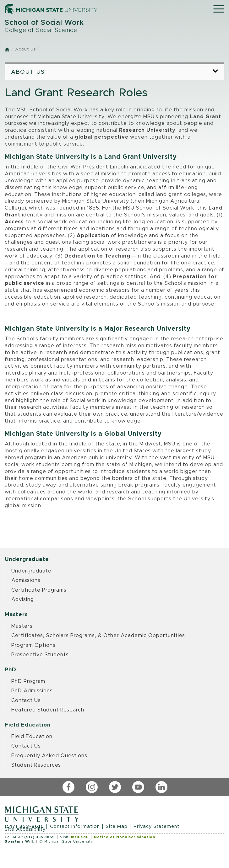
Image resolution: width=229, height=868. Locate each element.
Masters (22, 626)
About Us (25, 49)
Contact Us (26, 700)
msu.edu (80, 837)
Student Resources (36, 765)
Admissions (26, 580)
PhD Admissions (32, 691)
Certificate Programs (39, 590)
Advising (23, 599)
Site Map (117, 826)
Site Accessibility (25, 829)
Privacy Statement (156, 826)
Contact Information (75, 826)
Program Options (33, 645)
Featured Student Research (48, 710)
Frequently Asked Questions (49, 756)
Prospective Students (40, 655)
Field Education (32, 737)
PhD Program (28, 681)
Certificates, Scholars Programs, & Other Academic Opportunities (98, 636)
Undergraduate (31, 571)
